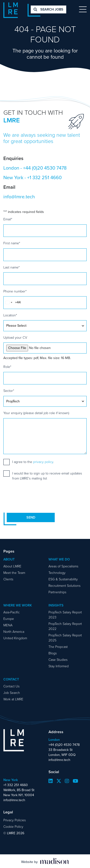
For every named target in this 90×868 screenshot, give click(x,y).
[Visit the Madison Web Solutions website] (45, 861)
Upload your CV (15, 338)
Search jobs (48, 9)
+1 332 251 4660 (44, 177)
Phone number (15, 291)
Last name (12, 267)
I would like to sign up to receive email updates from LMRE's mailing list (47, 476)
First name (12, 243)
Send (31, 517)
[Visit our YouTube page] (75, 781)
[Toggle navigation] (83, 9)
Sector (9, 391)
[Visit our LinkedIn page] (51, 781)
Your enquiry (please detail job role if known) (36, 413)
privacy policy (43, 462)
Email (8, 219)
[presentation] (40, 497)
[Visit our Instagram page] (67, 781)
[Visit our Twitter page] (59, 781)
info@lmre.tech (19, 197)
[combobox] (9, 303)
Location (10, 315)
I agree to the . (33, 462)
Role (7, 367)
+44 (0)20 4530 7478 (45, 168)
